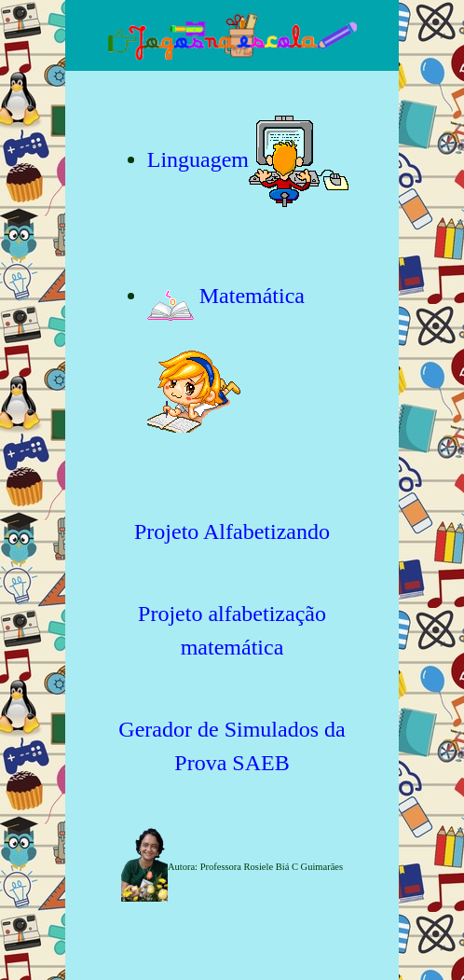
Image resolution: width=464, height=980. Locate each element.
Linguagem (198, 159)
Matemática (226, 296)
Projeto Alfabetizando (232, 531)
